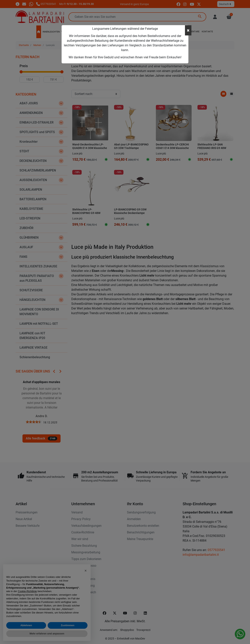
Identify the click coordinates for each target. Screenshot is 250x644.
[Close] (188, 30)
